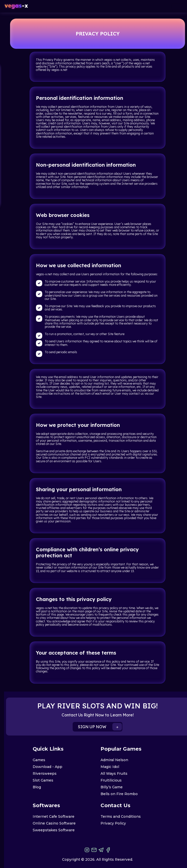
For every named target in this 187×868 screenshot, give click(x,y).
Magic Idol (110, 767)
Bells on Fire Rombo (119, 794)
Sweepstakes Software (54, 830)
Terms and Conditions (121, 816)
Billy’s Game (112, 787)
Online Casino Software (54, 823)
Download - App (48, 767)
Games (39, 760)
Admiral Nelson (114, 760)
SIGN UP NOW (100, 727)
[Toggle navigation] (178, 6)
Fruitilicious (111, 780)
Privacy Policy (113, 823)
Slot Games (43, 780)
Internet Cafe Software (54, 816)
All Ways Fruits (114, 773)
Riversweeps (45, 773)
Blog (37, 787)
